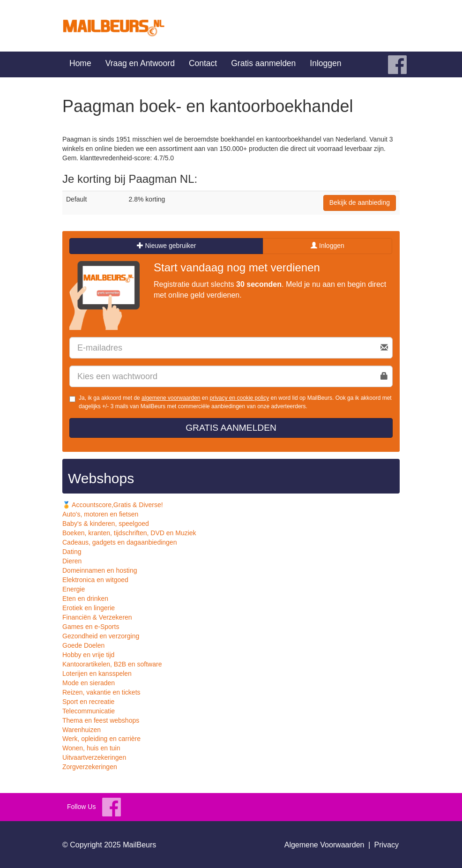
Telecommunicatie (89, 711)
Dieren (72, 561)
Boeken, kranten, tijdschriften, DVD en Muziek (129, 533)
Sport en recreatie (88, 702)
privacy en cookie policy (240, 398)
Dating (72, 552)
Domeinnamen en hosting (100, 570)
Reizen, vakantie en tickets (101, 692)
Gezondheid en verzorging (101, 636)
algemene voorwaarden (171, 398)
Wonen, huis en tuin (91, 748)
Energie (74, 589)
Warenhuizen (82, 730)
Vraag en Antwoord (140, 63)
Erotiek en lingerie (89, 608)
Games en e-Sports (91, 627)
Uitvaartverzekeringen (94, 757)
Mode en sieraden (89, 683)
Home (80, 63)
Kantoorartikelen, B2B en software (112, 664)
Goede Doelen (83, 645)
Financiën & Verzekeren (97, 617)
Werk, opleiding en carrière (101, 739)
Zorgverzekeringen (90, 767)
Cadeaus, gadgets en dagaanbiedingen (119, 542)
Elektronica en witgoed (95, 580)
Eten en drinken (85, 599)
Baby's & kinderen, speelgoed (106, 524)
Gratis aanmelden (263, 63)
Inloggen (325, 63)
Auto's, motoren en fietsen (100, 514)
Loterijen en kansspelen (97, 673)
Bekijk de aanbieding (360, 202)
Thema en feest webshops (101, 720)
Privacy (387, 845)
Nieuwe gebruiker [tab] (167, 246)
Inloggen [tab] (328, 246)
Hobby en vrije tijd (88, 655)
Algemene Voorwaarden (324, 845)
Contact (203, 63)
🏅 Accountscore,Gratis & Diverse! (113, 505)
